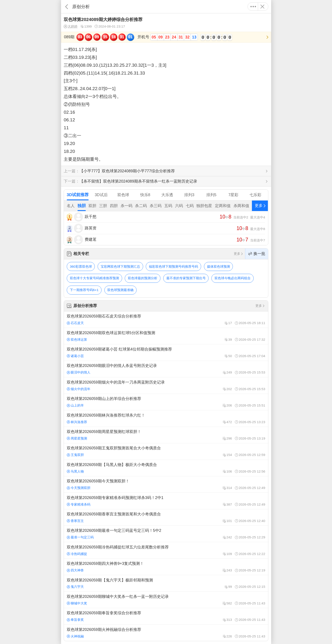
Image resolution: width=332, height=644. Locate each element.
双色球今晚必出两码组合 (233, 278)
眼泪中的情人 (79, 372)
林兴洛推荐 (77, 422)
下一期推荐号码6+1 (84, 290)
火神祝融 (75, 636)
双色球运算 (77, 339)
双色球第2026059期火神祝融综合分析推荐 (166, 633)
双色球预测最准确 (120, 290)
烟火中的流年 (79, 389)
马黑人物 (75, 471)
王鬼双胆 (75, 455)
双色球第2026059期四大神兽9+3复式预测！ (166, 567)
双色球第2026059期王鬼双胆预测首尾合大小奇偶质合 (166, 451)
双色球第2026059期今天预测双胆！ (166, 484)
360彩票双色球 (81, 266)
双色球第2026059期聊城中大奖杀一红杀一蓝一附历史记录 (166, 600)
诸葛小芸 (75, 356)
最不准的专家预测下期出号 (186, 278)
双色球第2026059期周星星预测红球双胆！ (166, 435)
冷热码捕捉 (77, 554)
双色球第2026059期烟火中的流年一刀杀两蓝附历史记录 (166, 386)
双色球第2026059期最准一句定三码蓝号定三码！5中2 (166, 534)
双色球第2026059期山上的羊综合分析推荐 (166, 402)
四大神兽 (75, 570)
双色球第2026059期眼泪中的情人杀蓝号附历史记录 (166, 369)
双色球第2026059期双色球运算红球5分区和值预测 (166, 336)
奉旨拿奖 (75, 620)
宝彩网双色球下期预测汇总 (120, 266)
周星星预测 (77, 438)
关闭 (263, 7)
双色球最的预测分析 (143, 278)
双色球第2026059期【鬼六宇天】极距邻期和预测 (166, 583)
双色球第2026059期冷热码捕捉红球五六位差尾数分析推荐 (166, 550)
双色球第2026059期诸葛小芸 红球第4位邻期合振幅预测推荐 (166, 353)
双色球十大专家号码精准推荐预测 (94, 278)
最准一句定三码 (80, 537)
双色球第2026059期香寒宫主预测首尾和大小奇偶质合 (166, 517)
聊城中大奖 (77, 603)
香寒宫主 (75, 521)
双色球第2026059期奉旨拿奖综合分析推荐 (166, 616)
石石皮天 (75, 323)
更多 (253, 7)
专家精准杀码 (79, 504)
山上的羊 (75, 405)
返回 (67, 7)
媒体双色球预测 (219, 266)
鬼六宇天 (75, 587)
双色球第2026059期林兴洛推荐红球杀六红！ (166, 418)
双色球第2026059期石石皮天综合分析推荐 (166, 319)
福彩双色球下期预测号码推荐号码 (173, 266)
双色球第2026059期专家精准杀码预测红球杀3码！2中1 (166, 501)
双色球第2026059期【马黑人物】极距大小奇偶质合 (166, 468)
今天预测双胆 (79, 488)
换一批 (257, 254)
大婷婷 (71, 26)
